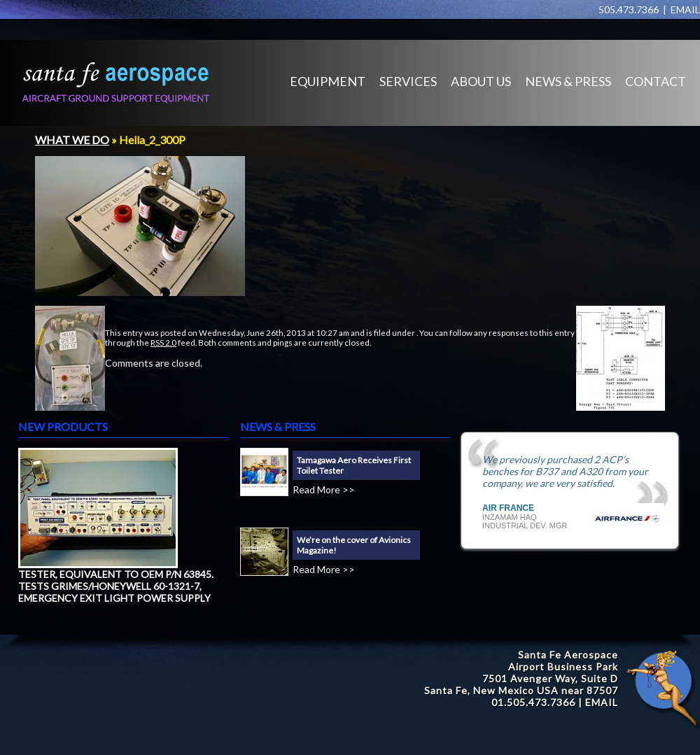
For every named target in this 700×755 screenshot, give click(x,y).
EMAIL (685, 9)
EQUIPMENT (328, 81)
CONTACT (656, 81)
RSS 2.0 (163, 342)
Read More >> (324, 489)
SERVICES (408, 81)
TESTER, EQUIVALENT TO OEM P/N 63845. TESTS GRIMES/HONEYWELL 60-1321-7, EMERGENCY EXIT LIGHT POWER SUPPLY (116, 586)
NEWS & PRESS (568, 81)
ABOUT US (481, 81)
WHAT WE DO (72, 140)
